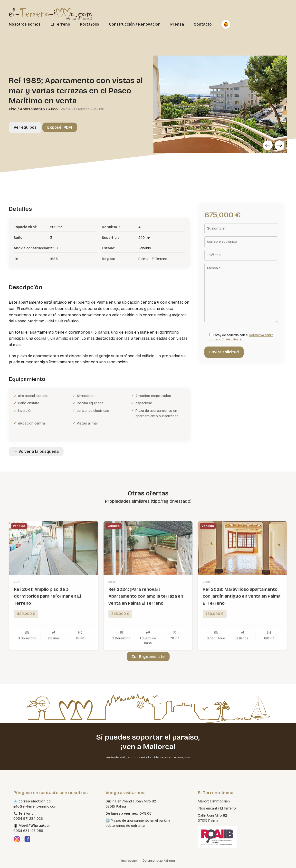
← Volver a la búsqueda (36, 451)
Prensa (177, 24)
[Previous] (268, 145)
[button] (11, 857)
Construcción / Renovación (135, 24)
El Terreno (60, 24)
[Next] (279, 145)
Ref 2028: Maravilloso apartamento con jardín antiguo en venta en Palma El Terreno (242, 607)
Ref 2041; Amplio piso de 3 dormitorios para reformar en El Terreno (48, 607)
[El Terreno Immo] (50, 14)
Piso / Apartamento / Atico (33, 109)
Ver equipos (25, 127)
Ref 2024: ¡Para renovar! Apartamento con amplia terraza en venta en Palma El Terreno (146, 607)
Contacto (203, 24)
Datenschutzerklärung (159, 861)
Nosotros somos (25, 24)
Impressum (129, 861)
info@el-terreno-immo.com (35, 806)
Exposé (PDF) (60, 127)
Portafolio (90, 24)
